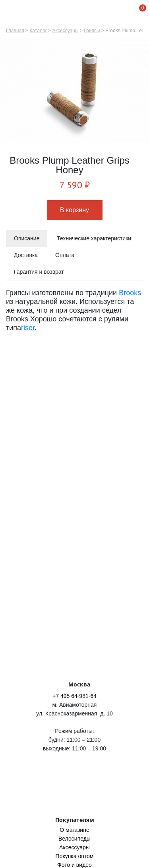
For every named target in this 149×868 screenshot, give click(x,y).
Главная (15, 31)
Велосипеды (74, 839)
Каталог (38, 31)
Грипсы (92, 31)
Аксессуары (66, 31)
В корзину (74, 210)
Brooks (130, 293)
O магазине (74, 830)
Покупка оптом (75, 856)
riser (28, 328)
